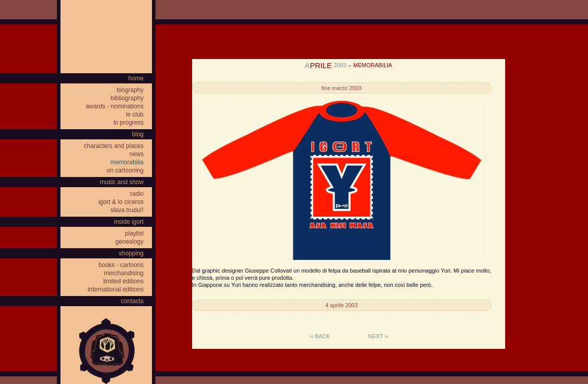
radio (137, 194)
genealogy (129, 242)
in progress (128, 123)
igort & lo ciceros (121, 202)
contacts (132, 301)
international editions (115, 289)
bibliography (127, 98)
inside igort (129, 222)
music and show (121, 182)
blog (138, 134)
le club (135, 114)
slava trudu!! (127, 210)
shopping (131, 253)
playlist (134, 233)
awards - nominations (114, 106)
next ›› (379, 336)
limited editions (123, 281)
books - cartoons (121, 265)
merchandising (123, 273)
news (136, 154)
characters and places (114, 146)
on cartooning (125, 170)
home (136, 78)
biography (130, 90)
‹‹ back (320, 336)
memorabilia (127, 162)
